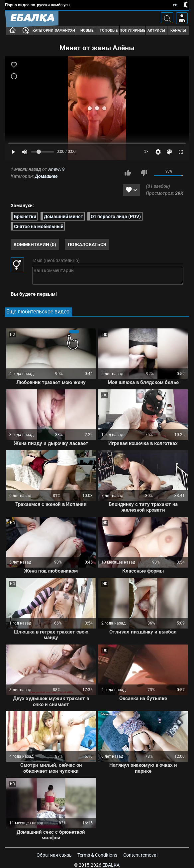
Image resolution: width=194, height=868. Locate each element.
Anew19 (56, 169)
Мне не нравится (144, 173)
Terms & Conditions (97, 855)
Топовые (109, 30)
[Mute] (25, 152)
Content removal (140, 855)
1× (146, 152)
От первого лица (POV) (116, 216)
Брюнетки (25, 216)
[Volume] (43, 152)
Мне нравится (128, 173)
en (175, 5)
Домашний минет (63, 216)
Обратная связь (54, 855)
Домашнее (46, 176)
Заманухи (65, 30)
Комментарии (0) (35, 244)
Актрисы (156, 30)
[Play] (13, 152)
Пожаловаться (87, 244)
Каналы (178, 30)
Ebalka (111, 865)
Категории (43, 30)
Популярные (132, 30)
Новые (87, 30)
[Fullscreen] (181, 152)
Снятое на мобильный (39, 226)
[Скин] (169, 152)
